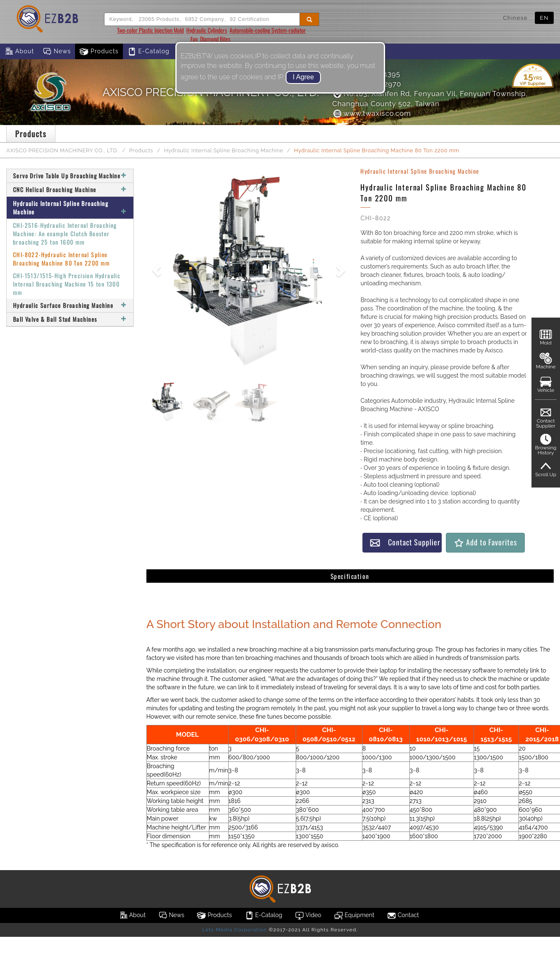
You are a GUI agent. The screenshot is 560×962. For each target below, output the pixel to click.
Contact (403, 915)
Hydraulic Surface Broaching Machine (70, 305)
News (57, 52)
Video (308, 915)
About (19, 52)
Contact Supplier (405, 542)
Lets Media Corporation (234, 930)
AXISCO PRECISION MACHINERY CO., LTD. (62, 150)
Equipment (354, 915)
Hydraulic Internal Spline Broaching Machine (224, 150)
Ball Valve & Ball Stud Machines (70, 319)
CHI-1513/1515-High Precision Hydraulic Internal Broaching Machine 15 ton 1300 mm (67, 284)
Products (99, 52)
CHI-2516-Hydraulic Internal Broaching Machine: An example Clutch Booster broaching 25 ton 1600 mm (65, 233)
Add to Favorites (485, 542)
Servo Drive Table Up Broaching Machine (70, 176)
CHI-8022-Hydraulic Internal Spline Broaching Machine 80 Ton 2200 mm (62, 259)
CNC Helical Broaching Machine (70, 189)
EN (544, 18)
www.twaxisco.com (372, 113)
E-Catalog (148, 52)
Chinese (515, 18)
